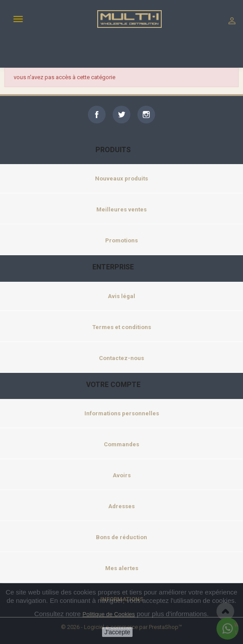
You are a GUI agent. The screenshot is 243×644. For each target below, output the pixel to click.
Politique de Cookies (109, 614)
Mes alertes (122, 568)
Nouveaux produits (121, 178)
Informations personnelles (122, 413)
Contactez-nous (121, 358)
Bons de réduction (121, 537)
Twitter (121, 115)
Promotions (121, 240)
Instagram (146, 115)
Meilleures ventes (121, 209)
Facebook (97, 115)
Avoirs (122, 475)
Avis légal (121, 296)
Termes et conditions (122, 327)
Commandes (121, 444)
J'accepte (117, 632)
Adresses (121, 506)
